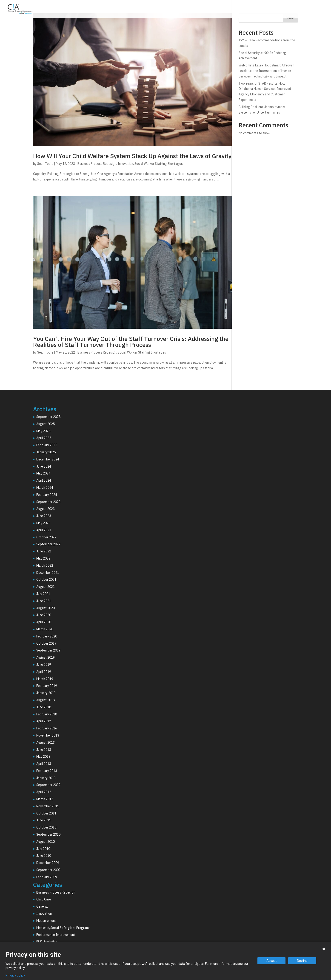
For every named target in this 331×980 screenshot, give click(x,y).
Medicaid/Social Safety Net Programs (63, 928)
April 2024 (44, 480)
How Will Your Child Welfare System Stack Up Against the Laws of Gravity (132, 156)
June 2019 (44, 665)
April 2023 (44, 530)
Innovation (125, 164)
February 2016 (47, 728)
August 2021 (46, 587)
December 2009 (48, 863)
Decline (302, 961)
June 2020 (44, 615)
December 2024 (48, 459)
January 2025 (46, 452)
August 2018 (46, 700)
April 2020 (44, 622)
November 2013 (48, 735)
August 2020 (46, 608)
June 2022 (44, 551)
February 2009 (47, 877)
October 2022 (46, 537)
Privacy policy (15, 975)
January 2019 (46, 693)
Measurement (46, 921)
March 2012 (45, 799)
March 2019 (45, 679)
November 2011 (48, 806)
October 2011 (46, 813)
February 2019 (47, 686)
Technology (248, 10)
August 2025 (46, 424)
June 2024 (44, 466)
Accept (272, 961)
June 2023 (44, 516)
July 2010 (43, 849)
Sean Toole (45, 164)
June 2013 (44, 750)
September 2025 (48, 417)
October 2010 (46, 827)
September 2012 (48, 785)
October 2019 (46, 643)
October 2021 (46, 580)
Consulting (218, 10)
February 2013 (47, 771)
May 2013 (43, 757)
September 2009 (48, 870)
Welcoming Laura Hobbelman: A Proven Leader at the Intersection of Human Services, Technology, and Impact (266, 71)
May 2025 (43, 431)
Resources (303, 10)
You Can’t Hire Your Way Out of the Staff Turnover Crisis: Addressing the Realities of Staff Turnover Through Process (131, 342)
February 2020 (47, 636)
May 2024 (43, 473)
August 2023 (46, 509)
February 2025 (47, 445)
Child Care (44, 899)
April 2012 (44, 792)
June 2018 (44, 707)
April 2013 (44, 764)
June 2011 (44, 820)
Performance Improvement (56, 935)
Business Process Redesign (97, 164)
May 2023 (43, 523)
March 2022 (45, 566)
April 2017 (44, 721)
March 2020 (45, 629)
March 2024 (45, 488)
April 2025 (44, 438)
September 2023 (48, 502)
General (42, 906)
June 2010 (44, 856)
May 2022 (43, 558)
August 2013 (46, 743)
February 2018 (47, 714)
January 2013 (46, 778)
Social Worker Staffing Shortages (159, 164)
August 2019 (46, 657)
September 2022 (48, 544)
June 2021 (44, 601)
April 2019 (44, 672)
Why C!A (276, 10)
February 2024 (47, 495)
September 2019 (48, 650)
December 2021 (48, 573)
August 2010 (46, 842)
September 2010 (48, 834)
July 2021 (43, 594)
